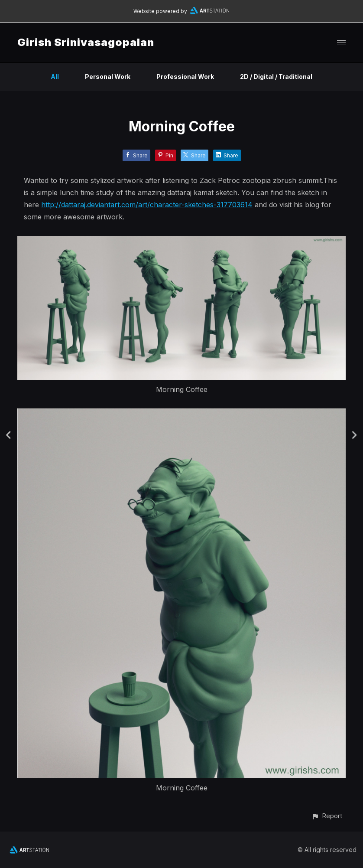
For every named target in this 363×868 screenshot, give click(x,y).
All (55, 77)
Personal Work (108, 77)
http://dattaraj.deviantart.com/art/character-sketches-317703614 (147, 205)
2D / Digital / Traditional (276, 77)
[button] (327, 816)
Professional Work (185, 77)
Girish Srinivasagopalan (86, 42)
